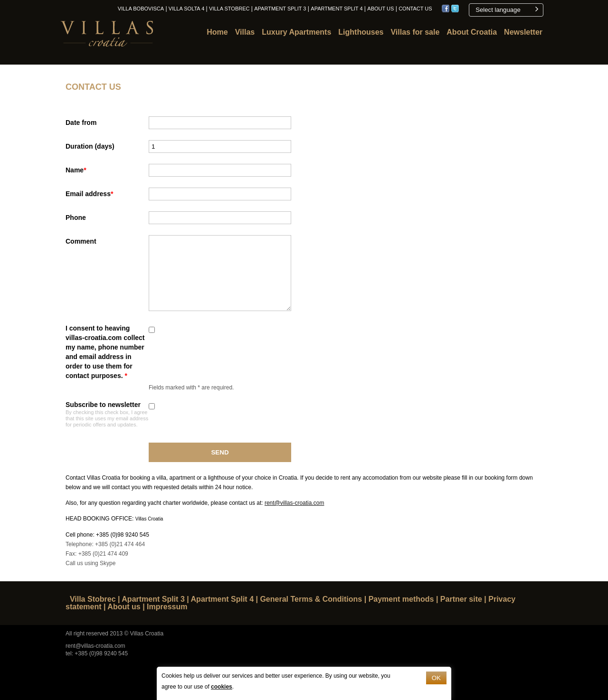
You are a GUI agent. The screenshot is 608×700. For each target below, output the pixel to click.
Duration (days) (90, 146)
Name (76, 170)
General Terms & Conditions (311, 599)
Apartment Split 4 (337, 9)
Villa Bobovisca (141, 9)
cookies (222, 687)
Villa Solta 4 (186, 9)
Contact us (415, 9)
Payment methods (401, 599)
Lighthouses (361, 32)
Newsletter (523, 32)
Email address (89, 194)
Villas (245, 32)
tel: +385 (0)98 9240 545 (97, 653)
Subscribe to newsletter (107, 414)
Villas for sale (415, 32)
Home (217, 32)
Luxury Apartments (296, 32)
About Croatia (472, 32)
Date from (81, 123)
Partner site (461, 599)
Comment (81, 241)
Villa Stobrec (229, 9)
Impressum (167, 607)
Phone (76, 218)
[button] (506, 10)
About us (380, 9)
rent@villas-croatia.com (294, 503)
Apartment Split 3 (280, 9)
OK (436, 678)
